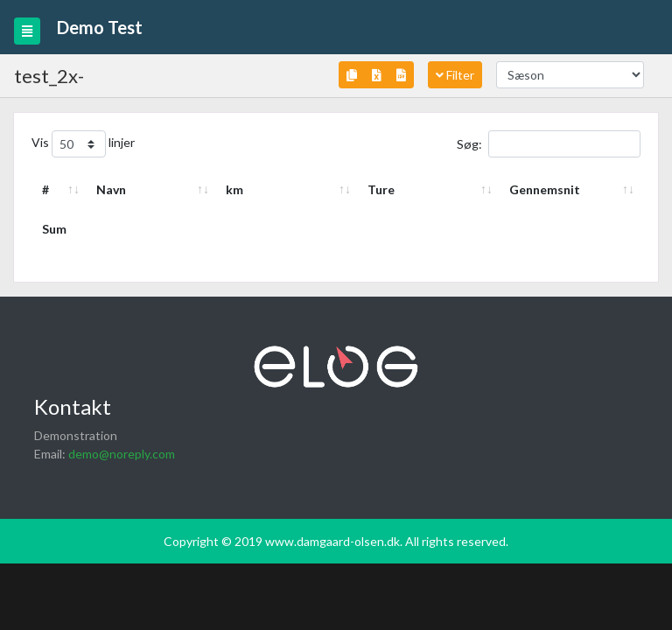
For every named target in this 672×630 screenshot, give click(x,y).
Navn (111, 189)
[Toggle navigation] (27, 31)
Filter (455, 75)
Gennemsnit (545, 189)
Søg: (549, 144)
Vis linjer (83, 144)
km (234, 189)
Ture (381, 189)
